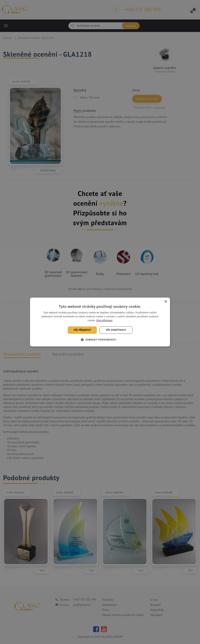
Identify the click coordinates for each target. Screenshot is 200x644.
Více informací (104, 320)
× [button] (166, 302)
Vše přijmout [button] (82, 330)
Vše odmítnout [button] (116, 330)
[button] (100, 340)
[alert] (100, 322)
